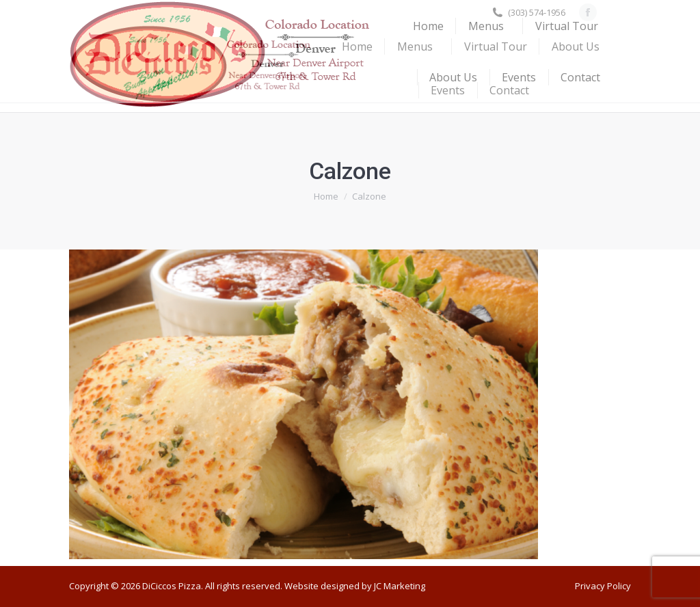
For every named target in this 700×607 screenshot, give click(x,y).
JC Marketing (400, 586)
